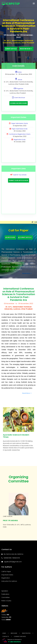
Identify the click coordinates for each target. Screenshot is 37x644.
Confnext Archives (20, 636)
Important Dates (7, 575)
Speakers (5, 591)
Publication (5, 594)
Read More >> (27, 273)
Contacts (6, 636)
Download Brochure (18, 103)
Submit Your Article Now (18, 180)
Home (4, 633)
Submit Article (11, 49)
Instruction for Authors (9, 581)
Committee (6, 597)
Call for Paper (6, 572)
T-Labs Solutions (14, 642)
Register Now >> (26, 49)
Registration (6, 578)
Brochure (10, 237)
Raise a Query (6, 601)
